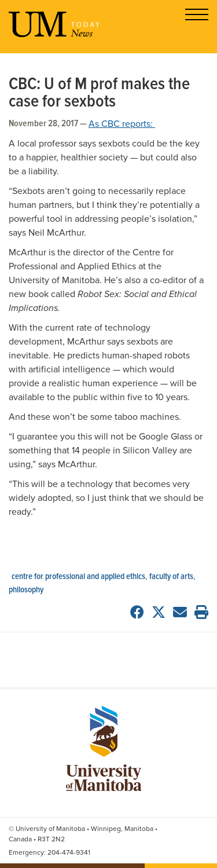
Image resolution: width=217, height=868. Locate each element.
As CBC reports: (122, 124)
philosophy (26, 590)
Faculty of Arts (171, 577)
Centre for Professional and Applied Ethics (78, 577)
